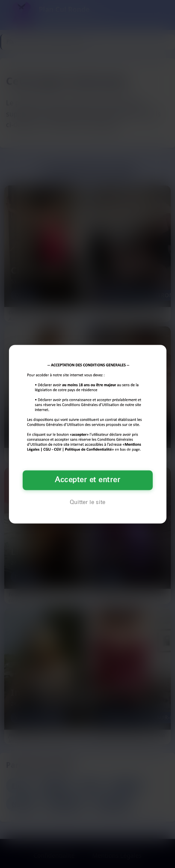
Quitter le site (87, 502)
